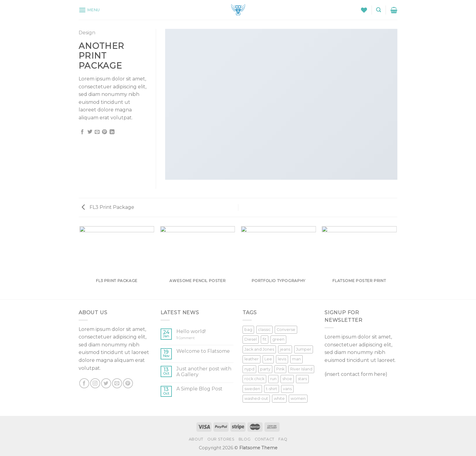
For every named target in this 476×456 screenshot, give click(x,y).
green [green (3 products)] (278, 339)
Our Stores (221, 439)
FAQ (283, 439)
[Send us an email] (117, 383)
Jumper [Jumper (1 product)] (304, 349)
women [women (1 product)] (298, 398)
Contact (265, 439)
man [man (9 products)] (296, 359)
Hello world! (191, 331)
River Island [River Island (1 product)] (301, 369)
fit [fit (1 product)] (265, 339)
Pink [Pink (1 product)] (280, 369)
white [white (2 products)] (279, 398)
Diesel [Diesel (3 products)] (251, 339)
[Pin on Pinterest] (104, 132)
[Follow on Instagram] (95, 383)
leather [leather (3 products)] (252, 359)
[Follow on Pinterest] (128, 383)
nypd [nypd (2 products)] (249, 369)
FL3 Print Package (108, 207)
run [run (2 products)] (273, 379)
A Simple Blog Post (199, 389)
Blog (245, 439)
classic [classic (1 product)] (264, 330)
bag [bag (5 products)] (248, 330)
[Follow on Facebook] (84, 383)
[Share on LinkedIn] (112, 132)
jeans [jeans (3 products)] (285, 349)
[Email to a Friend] (97, 132)
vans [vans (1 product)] (287, 389)
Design (87, 33)
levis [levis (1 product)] (282, 359)
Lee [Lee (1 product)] (268, 359)
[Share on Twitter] (90, 132)
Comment (185, 338)
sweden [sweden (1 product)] (252, 389)
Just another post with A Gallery (204, 372)
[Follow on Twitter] (106, 383)
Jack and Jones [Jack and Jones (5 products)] (259, 349)
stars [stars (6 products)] (302, 379)
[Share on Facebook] (82, 132)
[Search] (379, 10)
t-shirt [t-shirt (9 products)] (272, 389)
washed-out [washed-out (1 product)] (256, 398)
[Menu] (89, 10)
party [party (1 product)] (265, 369)
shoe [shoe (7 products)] (287, 379)
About (196, 439)
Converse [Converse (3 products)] (286, 330)
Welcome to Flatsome (203, 351)
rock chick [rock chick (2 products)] (254, 379)
